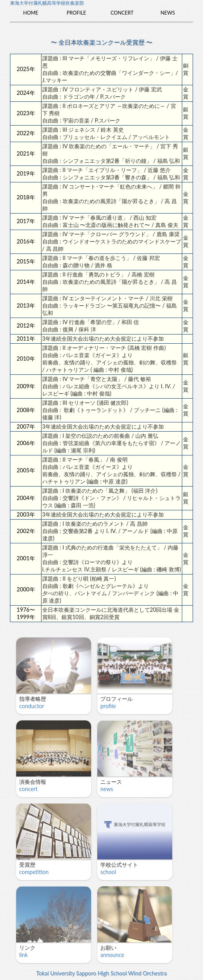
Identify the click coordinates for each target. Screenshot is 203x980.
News (168, 13)
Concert (122, 13)
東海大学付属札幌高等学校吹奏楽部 (47, 3)
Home (31, 13)
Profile (76, 13)
